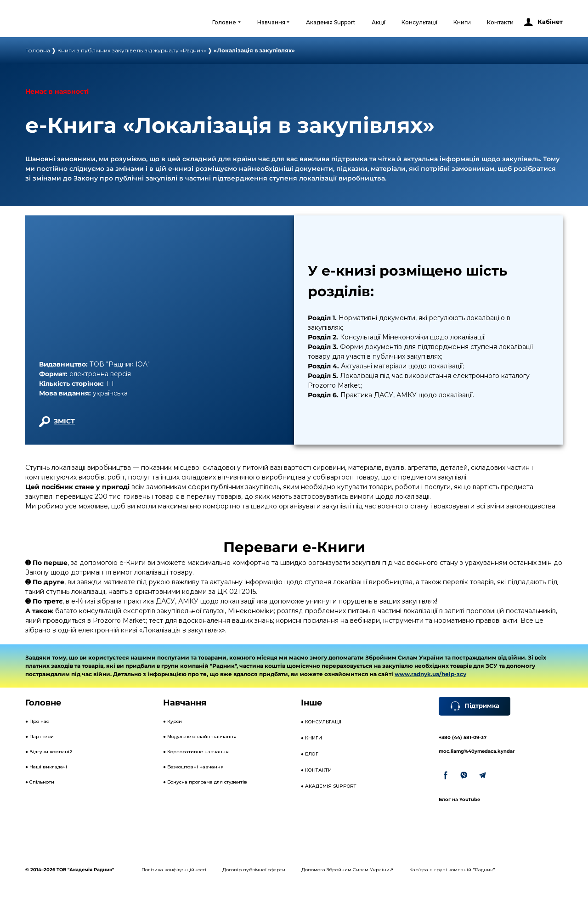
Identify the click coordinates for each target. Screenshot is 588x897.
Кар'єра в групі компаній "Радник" (452, 870)
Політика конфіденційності (174, 870)
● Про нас (37, 721)
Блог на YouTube (459, 799)
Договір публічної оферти (254, 870)
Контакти (500, 22)
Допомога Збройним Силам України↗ (347, 870)
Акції (379, 22)
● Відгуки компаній (49, 752)
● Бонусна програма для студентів (205, 782)
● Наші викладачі (46, 767)
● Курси (172, 721)
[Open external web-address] (63, 22)
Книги (462, 22)
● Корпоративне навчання (196, 752)
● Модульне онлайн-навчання (200, 736)
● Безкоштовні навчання (193, 767)
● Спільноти (40, 782)
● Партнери (40, 736)
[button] (543, 22)
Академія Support (331, 22)
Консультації (419, 22)
